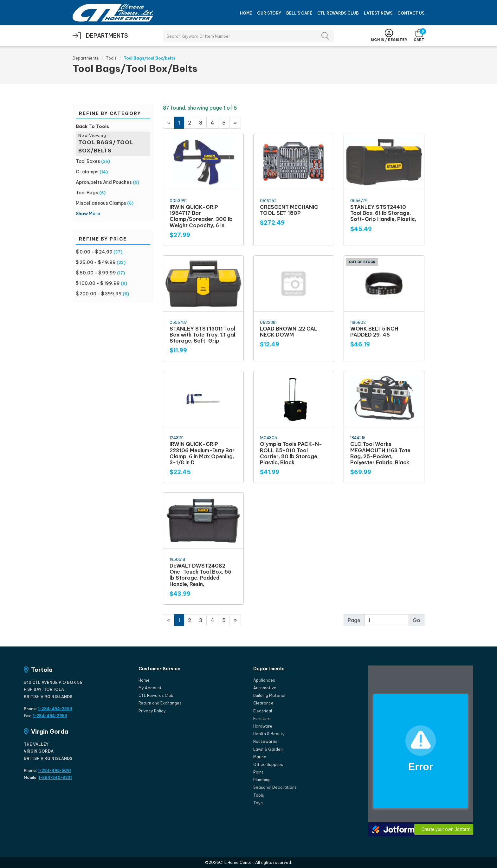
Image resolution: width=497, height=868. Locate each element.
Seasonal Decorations (275, 787)
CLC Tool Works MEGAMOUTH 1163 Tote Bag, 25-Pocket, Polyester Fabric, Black (380, 453)
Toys (258, 803)
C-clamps (87, 172)
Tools (111, 58)
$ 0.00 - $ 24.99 (94, 252)
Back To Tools (92, 126)
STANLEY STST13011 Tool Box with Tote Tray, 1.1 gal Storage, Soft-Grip (202, 335)
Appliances (264, 680)
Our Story (269, 13)
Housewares (265, 741)
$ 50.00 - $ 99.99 (96, 273)
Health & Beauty (269, 734)
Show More (88, 214)
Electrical (263, 711)
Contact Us (411, 13)
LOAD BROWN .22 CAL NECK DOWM (289, 332)
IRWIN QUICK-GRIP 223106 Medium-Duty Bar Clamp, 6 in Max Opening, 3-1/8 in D (202, 453)
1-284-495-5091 (55, 771)
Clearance (263, 703)
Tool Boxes (88, 161)
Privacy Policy (152, 711)
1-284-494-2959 (50, 716)
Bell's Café (299, 13)
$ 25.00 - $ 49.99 (96, 262)
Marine (260, 757)
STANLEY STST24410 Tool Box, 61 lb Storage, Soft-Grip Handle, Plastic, (383, 213)
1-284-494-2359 (55, 709)
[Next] (235, 123)
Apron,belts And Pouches (104, 182)
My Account (150, 688)
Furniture (262, 719)
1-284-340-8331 (55, 778)
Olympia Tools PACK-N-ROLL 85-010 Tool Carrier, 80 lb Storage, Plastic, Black (291, 453)
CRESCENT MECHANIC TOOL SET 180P (289, 210)
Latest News (378, 13)
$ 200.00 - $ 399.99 (99, 294)
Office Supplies (268, 765)
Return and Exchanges (160, 703)
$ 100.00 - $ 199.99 (98, 283)
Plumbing (262, 780)
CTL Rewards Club (338, 13)
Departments (86, 58)
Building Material (269, 695)
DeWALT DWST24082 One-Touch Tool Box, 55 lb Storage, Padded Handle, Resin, (200, 575)
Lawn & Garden (268, 749)
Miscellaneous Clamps (101, 203)
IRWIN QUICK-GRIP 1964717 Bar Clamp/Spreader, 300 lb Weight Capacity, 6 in (201, 216)
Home (246, 13)
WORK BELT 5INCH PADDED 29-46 (374, 332)
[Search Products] (248, 36)
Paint (258, 772)
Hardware (263, 726)
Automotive (265, 688)
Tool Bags (87, 193)
